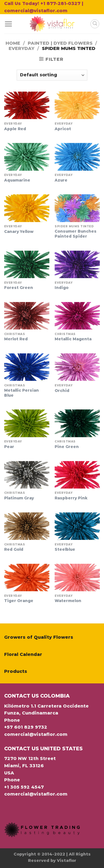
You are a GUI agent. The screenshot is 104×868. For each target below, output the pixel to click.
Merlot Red (16, 339)
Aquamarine (17, 180)
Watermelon (68, 601)
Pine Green (67, 447)
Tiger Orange (19, 601)
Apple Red (15, 129)
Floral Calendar (23, 654)
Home (13, 43)
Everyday (21, 48)
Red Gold (14, 549)
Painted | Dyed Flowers (60, 43)
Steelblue (65, 549)
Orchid (62, 391)
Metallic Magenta (73, 339)
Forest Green (19, 288)
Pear (9, 447)
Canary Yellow (19, 232)
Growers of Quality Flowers (39, 637)
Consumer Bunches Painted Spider (76, 234)
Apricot (63, 129)
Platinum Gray (19, 498)
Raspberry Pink (71, 498)
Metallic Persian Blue (21, 393)
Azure (61, 180)
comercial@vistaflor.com (36, 734)
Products (16, 671)
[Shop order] (52, 75)
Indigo (62, 288)
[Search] (95, 24)
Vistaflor (67, 861)
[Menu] (8, 24)
